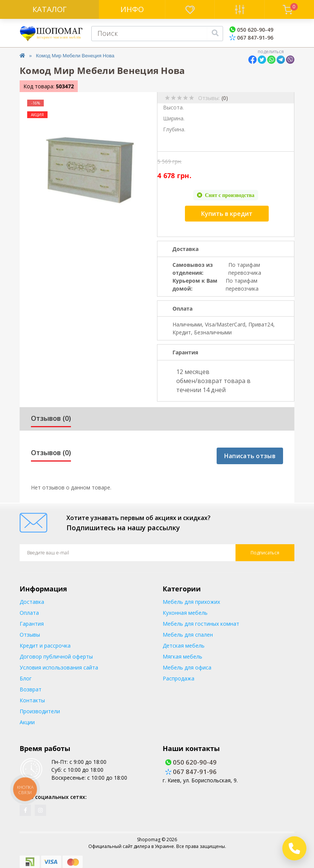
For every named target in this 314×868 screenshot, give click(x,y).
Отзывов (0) (51, 418)
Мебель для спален (188, 635)
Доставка (32, 602)
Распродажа (179, 678)
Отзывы (30, 635)
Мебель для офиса (187, 667)
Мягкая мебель (182, 656)
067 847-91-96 (251, 38)
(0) (225, 98)
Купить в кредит (227, 214)
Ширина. (174, 118)
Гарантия (32, 624)
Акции (27, 722)
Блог (26, 678)
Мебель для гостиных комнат (201, 624)
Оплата (29, 613)
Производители (40, 711)
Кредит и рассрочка (45, 646)
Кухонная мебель (185, 613)
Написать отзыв (250, 456)
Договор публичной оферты (56, 656)
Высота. (173, 107)
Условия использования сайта (59, 667)
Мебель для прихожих (191, 602)
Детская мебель (184, 646)
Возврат (31, 689)
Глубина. (174, 129)
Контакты (32, 700)
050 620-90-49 (251, 30)
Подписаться (265, 553)
